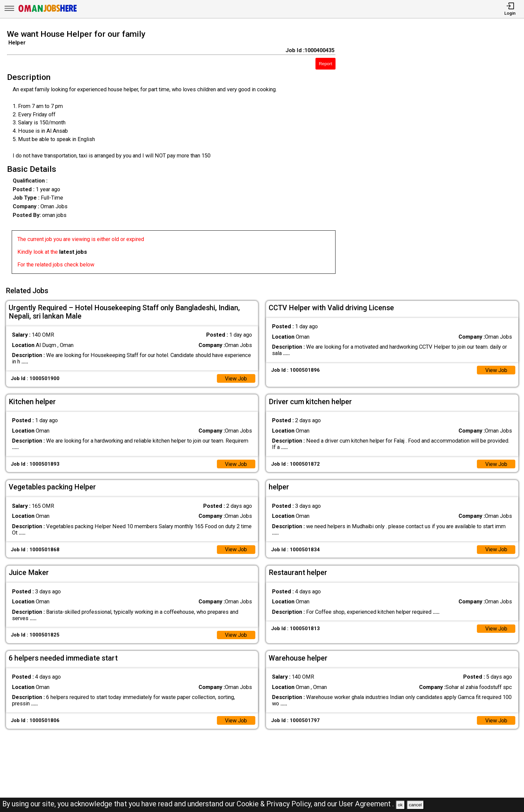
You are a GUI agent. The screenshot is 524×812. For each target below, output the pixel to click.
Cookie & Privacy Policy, (275, 804)
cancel (415, 805)
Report (325, 64)
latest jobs (73, 252)
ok (400, 805)
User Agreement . (366, 804)
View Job (236, 379)
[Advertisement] (437, 154)
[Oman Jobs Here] (48, 12)
